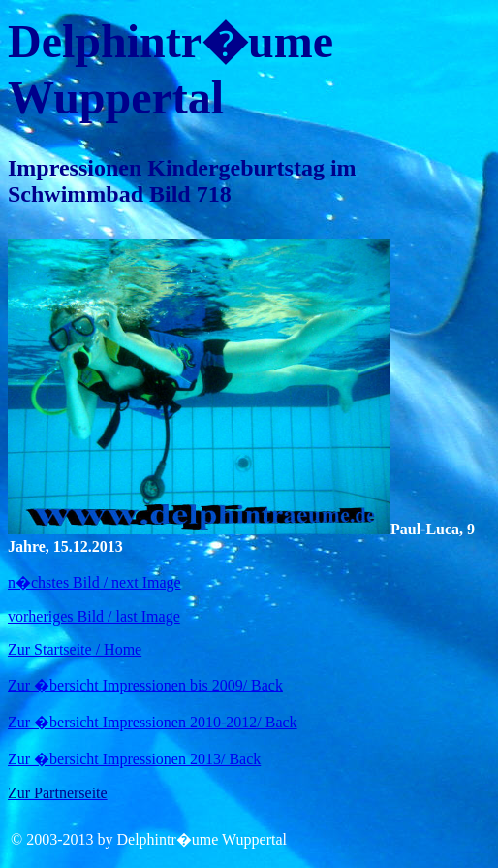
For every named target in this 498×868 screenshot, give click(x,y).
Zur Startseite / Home (75, 649)
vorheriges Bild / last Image (94, 616)
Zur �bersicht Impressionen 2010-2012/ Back (153, 722)
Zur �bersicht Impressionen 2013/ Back (134, 759)
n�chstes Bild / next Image (94, 582)
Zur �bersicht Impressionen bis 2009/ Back (145, 685)
